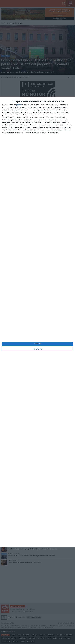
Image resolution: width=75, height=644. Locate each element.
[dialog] (37, 322)
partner (19, 105)
